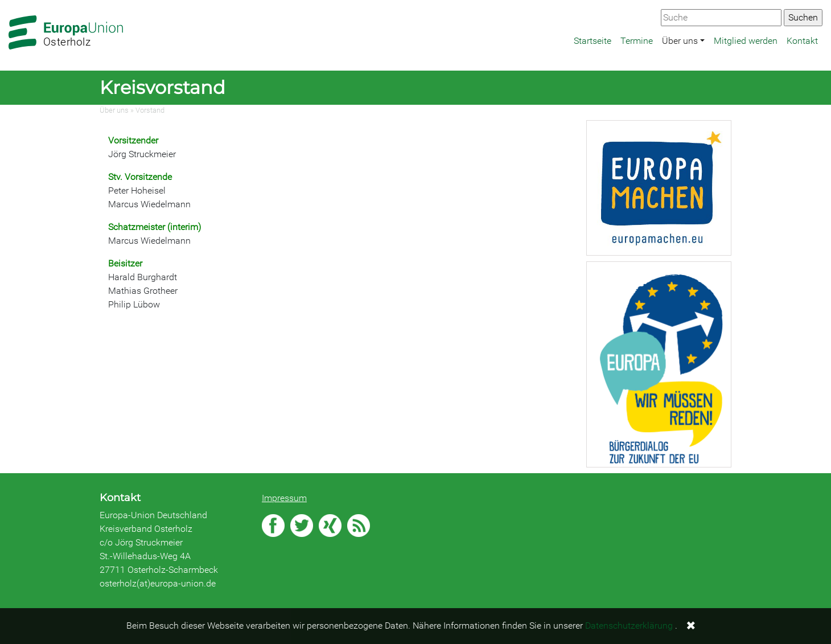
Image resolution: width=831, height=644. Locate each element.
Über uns (680, 41)
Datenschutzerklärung (629, 625)
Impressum (284, 498)
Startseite (593, 41)
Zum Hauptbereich (9, 1)
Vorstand (150, 110)
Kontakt (802, 41)
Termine (637, 41)
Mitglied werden (746, 41)
